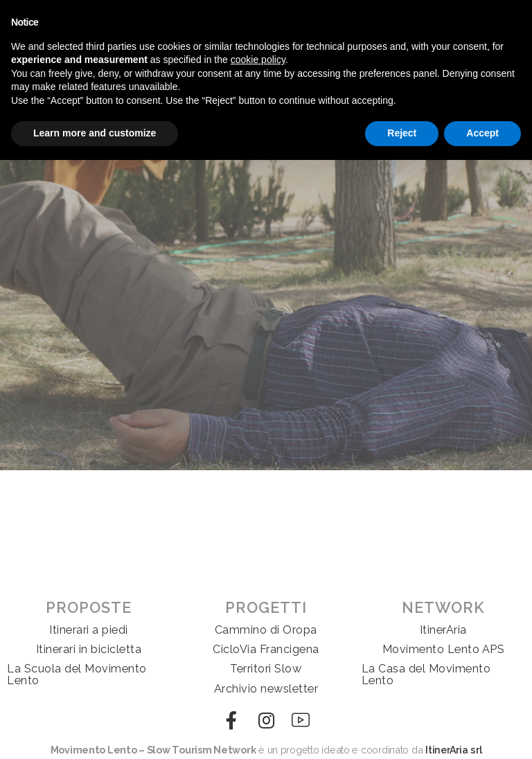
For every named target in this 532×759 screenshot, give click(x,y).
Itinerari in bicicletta (89, 649)
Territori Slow (266, 669)
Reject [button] (402, 133)
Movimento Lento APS (444, 649)
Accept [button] (482, 133)
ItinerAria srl (453, 750)
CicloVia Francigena (266, 649)
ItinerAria (443, 630)
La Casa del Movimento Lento (426, 674)
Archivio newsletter (266, 689)
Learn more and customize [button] (95, 133)
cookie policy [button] (258, 60)
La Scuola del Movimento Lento (77, 674)
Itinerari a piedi (89, 630)
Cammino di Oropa (266, 630)
